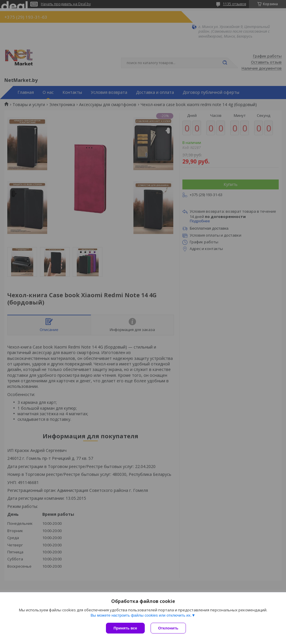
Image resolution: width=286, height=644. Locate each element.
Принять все (125, 628)
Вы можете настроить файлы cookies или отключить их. (141, 615)
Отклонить (168, 628)
